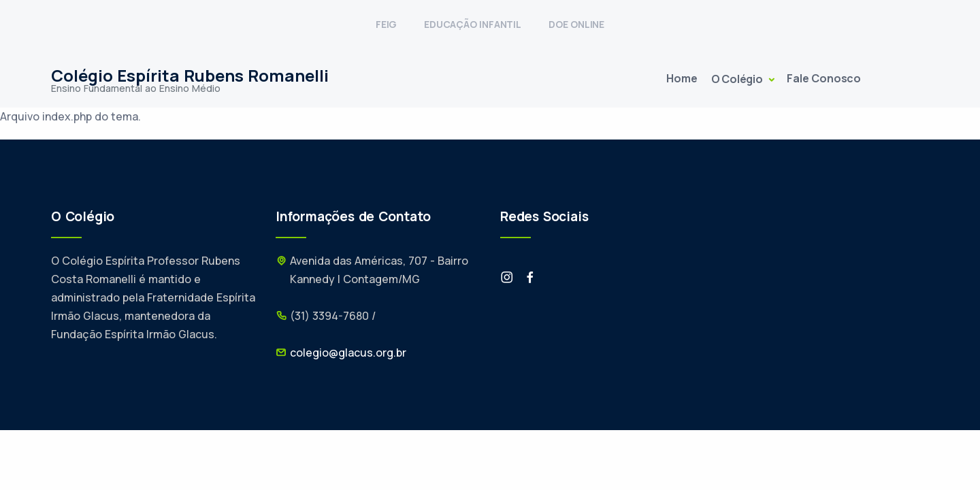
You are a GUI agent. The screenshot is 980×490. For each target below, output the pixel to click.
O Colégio (738, 79)
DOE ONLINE (576, 24)
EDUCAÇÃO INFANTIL (473, 24)
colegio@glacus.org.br (348, 353)
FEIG (386, 24)
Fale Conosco (824, 78)
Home (682, 78)
